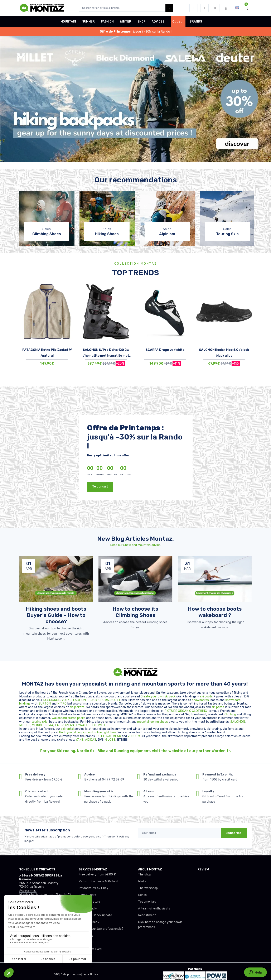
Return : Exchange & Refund (98, 881)
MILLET (25, 725)
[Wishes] (204, 8)
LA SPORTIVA (65, 725)
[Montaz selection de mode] (226, 8)
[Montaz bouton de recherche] (170, 8)
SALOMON (238, 722)
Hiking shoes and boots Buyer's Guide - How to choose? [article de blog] (56, 615)
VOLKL (67, 700)
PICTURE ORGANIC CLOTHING (186, 711)
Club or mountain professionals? (101, 929)
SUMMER (88, 22)
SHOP (141, 22)
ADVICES (158, 22)
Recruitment (147, 915)
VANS (80, 740)
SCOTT (116, 700)
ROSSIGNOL (52, 700)
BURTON (45, 704)
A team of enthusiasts (154, 909)
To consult (100, 487)
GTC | (57, 974)
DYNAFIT (83, 725)
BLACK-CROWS (98, 700)
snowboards (200, 700)
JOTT (101, 736)
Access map (28, 891)
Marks (142, 881)
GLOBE (110, 740)
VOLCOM (134, 736)
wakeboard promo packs (69, 718)
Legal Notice (90, 974)
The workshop (148, 888)
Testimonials (147, 902)
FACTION (79, 700)
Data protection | (72, 974)
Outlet (177, 22)
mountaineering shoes (153, 722)
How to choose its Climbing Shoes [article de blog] (135, 612)
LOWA (49, 725)
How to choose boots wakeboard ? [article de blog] (215, 612)
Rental (143, 895)
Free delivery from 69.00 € (97, 875)
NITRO (62, 704)
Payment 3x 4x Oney (93, 888)
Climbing (231, 714)
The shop (145, 875)
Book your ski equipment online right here (88, 732)
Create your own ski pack (158, 696)
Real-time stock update (95, 915)
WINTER (126, 22)
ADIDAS (91, 740)
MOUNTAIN (68, 22)
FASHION (107, 22)
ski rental (67, 729)
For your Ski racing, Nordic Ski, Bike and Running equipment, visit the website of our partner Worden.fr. (136, 751)
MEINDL (37, 725)
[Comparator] (215, 8)
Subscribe (234, 833)
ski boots (207, 696)
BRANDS (196, 22)
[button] (194, 8)
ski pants (218, 707)
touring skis (40, 722)
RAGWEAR (114, 736)
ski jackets (77, 707)
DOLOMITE (99, 725)
